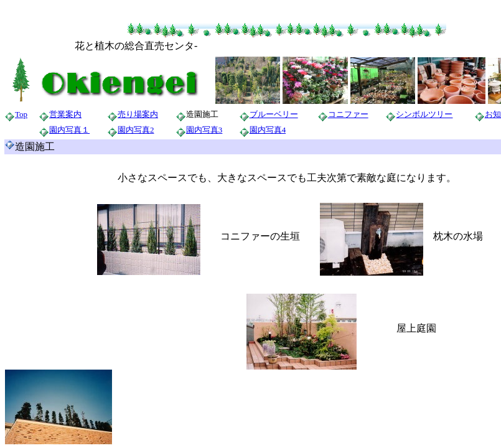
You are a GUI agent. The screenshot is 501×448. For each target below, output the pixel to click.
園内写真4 (268, 130)
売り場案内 (138, 114)
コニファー (348, 114)
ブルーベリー (274, 114)
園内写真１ (69, 130)
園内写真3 (204, 130)
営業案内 (65, 114)
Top (21, 114)
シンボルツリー (424, 114)
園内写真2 (136, 130)
